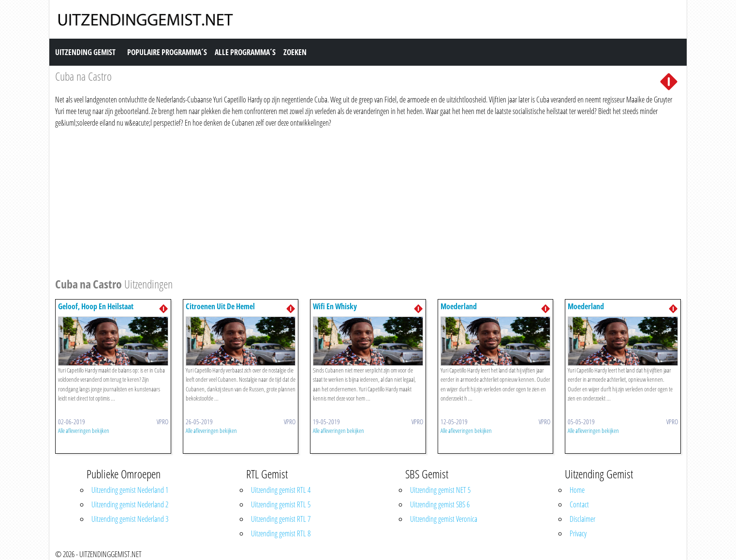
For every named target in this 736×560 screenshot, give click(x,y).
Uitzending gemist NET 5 (440, 490)
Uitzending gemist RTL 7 (281, 519)
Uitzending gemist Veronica (444, 519)
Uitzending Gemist (85, 52)
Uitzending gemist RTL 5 (281, 504)
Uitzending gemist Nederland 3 (130, 519)
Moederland (459, 306)
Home (577, 490)
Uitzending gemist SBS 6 (440, 504)
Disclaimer (582, 519)
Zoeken (295, 52)
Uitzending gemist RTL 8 (281, 533)
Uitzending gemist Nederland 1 (130, 490)
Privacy (578, 533)
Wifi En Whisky (335, 306)
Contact (579, 504)
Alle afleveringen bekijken (84, 431)
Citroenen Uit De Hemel (220, 306)
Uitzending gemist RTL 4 (281, 490)
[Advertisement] (345, 201)
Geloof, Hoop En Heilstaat (96, 306)
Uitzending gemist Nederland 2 (130, 504)
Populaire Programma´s (167, 52)
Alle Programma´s (245, 52)
